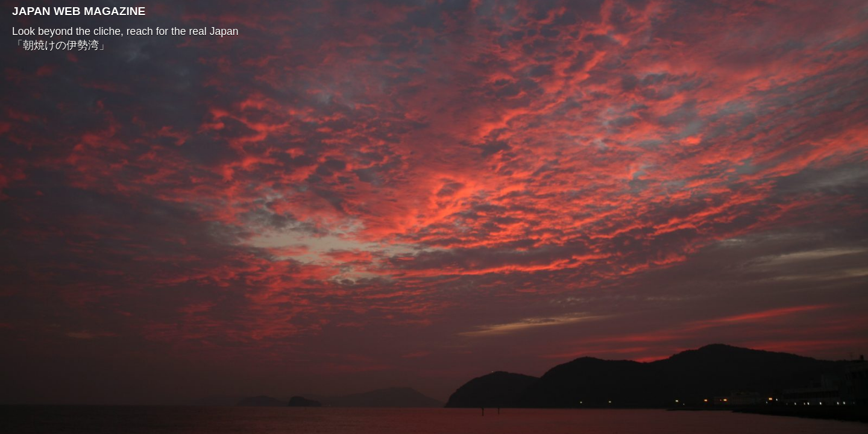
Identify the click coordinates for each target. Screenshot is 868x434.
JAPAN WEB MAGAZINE (79, 11)
